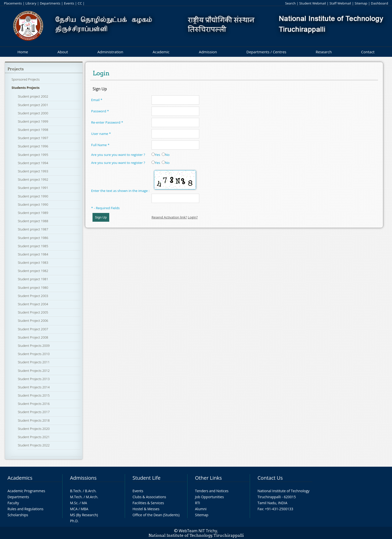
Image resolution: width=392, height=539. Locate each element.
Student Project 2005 (33, 312)
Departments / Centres (266, 52)
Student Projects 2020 (34, 429)
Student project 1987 (33, 229)
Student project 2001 (33, 105)
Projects (16, 69)
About (63, 52)
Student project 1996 (33, 146)
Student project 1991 (33, 188)
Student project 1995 (33, 155)
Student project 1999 (33, 121)
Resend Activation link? (169, 217)
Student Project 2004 (33, 304)
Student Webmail (313, 3)
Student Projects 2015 (34, 395)
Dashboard (380, 3)
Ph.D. (74, 521)
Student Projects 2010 (34, 354)
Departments (50, 3)
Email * (97, 100)
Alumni (201, 509)
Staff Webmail (340, 3)
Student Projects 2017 (34, 412)
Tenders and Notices (212, 491)
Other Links (208, 478)
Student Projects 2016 (34, 404)
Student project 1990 (33, 196)
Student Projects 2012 (34, 371)
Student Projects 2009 (34, 346)
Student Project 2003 (33, 296)
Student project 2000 (33, 113)
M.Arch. (92, 497)
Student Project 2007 (33, 329)
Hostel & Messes (146, 509)
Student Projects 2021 (34, 437)
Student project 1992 (33, 179)
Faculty (13, 503)
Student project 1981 (33, 279)
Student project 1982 (33, 271)
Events (69, 3)
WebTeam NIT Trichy (198, 531)
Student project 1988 (33, 221)
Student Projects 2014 (34, 387)
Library (31, 3)
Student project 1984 (33, 254)
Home (23, 52)
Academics (20, 478)
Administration (110, 52)
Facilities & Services (148, 503)
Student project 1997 (33, 138)
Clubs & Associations (149, 497)
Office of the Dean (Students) (156, 515)
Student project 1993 (33, 171)
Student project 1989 (33, 213)
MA (84, 503)
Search (290, 3)
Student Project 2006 (33, 321)
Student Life (146, 478)
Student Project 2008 (33, 337)
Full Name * (100, 145)
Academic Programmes (26, 491)
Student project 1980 (33, 288)
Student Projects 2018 (34, 420)
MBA (85, 509)
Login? (193, 217)
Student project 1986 (33, 238)
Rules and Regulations (25, 509)
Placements (13, 3)
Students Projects (25, 88)
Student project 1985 (33, 246)
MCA (74, 509)
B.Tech (75, 491)
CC (80, 3)
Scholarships (18, 515)
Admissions (83, 478)
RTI (197, 503)
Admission (208, 52)
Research (324, 52)
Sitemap (361, 3)
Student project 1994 (33, 163)
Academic (161, 52)
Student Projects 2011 (34, 362)
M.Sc (74, 503)
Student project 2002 (33, 96)
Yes (156, 155)
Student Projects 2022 (34, 445)
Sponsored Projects (25, 79)
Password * (100, 111)
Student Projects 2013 (34, 379)
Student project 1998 (33, 130)
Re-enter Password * (107, 122)
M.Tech (76, 497)
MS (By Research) (84, 515)
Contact (368, 52)
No (166, 155)
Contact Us (270, 478)
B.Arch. (91, 491)
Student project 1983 (33, 262)
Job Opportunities (209, 497)
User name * (101, 134)
